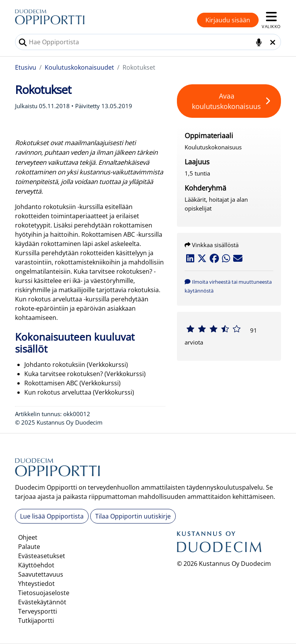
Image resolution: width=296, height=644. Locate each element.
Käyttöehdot (36, 565)
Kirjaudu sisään (228, 20)
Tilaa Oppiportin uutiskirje (133, 516)
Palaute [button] (29, 547)
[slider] (214, 329)
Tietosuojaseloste (44, 593)
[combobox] (148, 42)
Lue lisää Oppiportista (52, 516)
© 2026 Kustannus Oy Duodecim (224, 564)
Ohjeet (28, 537)
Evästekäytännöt (42, 602)
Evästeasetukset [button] (42, 556)
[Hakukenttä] (148, 42)
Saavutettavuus (41, 574)
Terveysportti (38, 611)
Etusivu (26, 67)
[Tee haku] (23, 42)
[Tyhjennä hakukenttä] (273, 42)
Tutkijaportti (36, 621)
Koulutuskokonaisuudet (79, 67)
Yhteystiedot (36, 584)
